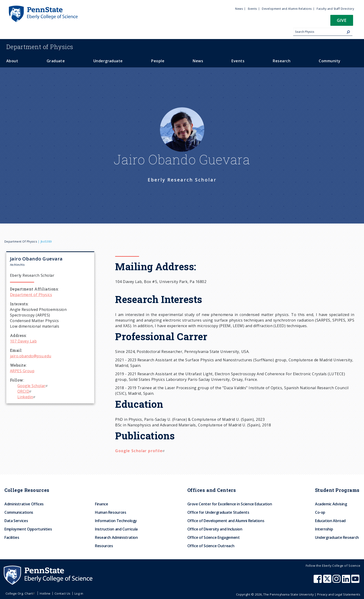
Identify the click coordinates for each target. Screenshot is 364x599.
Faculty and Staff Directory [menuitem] (335, 9)
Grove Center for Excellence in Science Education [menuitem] (230, 504)
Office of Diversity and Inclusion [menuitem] (215, 529)
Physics (40, 47)
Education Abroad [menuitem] (330, 521)
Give (342, 20)
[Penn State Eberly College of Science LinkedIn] (347, 581)
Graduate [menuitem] (56, 61)
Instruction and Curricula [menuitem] (116, 529)
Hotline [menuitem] (45, 593)
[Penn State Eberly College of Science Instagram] (337, 581)
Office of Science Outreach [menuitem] (211, 546)
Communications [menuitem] (19, 512)
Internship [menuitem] (324, 529)
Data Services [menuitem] (16, 521)
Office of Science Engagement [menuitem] (214, 537)
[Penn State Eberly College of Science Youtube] (356, 581)
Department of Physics (21, 242)
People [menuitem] (158, 61)
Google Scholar (33, 386)
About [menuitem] (12, 61)
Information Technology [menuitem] (116, 521)
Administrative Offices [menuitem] (24, 504)
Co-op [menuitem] (320, 512)
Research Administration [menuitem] (116, 537)
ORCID (25, 391)
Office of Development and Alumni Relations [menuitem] (226, 521)
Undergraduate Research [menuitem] (337, 537)
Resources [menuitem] (104, 546)
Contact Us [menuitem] (63, 593)
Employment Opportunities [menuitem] (28, 529)
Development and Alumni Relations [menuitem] (287, 9)
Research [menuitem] (282, 61)
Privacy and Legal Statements (339, 594)
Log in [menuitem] (79, 593)
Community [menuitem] (330, 61)
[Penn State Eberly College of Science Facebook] (318, 581)
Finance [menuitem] (101, 504)
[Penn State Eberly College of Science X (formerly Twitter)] (328, 581)
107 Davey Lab (23, 341)
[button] (342, 22)
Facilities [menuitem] (12, 537)
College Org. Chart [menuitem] (21, 593)
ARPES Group (22, 371)
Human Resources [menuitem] (111, 512)
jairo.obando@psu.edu (31, 356)
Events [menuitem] (252, 9)
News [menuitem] (239, 9)
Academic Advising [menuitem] (331, 504)
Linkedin (27, 397)
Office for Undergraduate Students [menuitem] (218, 512)
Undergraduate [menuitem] (108, 61)
